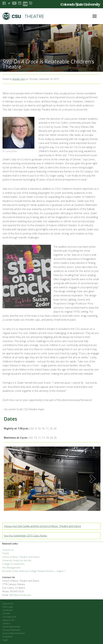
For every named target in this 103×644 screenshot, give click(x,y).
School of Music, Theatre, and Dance (21, 557)
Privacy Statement (11, 630)
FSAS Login (8, 607)
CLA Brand (7, 610)
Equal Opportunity (11, 627)
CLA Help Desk (9, 617)
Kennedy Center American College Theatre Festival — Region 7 (34, 571)
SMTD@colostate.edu (20, 595)
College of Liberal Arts (13, 564)
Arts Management (11, 568)
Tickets (6, 553)
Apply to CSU (9, 620)
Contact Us (8, 550)
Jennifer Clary (19, 79)
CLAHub (6, 613)
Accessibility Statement (14, 633)
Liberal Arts (8, 604)
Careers (6, 623)
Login (5, 640)
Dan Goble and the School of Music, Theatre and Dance (43, 526)
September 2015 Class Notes (26, 536)
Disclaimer (8, 637)
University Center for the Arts (17, 560)
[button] (12, 479)
